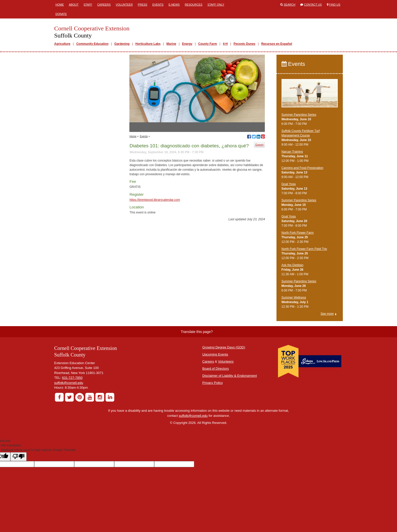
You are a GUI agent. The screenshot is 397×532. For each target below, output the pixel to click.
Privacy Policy (213, 383)
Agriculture (62, 44)
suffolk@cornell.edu (69, 383)
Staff (88, 5)
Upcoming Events (215, 354)
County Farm (208, 44)
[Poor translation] (18, 457)
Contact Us (313, 5)
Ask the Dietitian (293, 265)
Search (290, 5)
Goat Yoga (289, 184)
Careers (104, 5)
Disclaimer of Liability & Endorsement (230, 376)
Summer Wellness (294, 298)
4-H (225, 44)
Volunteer (124, 5)
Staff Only (216, 5)
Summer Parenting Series (299, 115)
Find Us (335, 5)
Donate (61, 14)
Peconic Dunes (244, 44)
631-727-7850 (72, 378)
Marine (171, 44)
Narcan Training (292, 152)
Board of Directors (216, 369)
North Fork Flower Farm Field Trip (304, 249)
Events (158, 5)
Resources (194, 5)
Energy (187, 44)
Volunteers (226, 361)
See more (327, 314)
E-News (174, 5)
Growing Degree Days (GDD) (224, 347)
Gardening (122, 44)
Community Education (92, 44)
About (74, 5)
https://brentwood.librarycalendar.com (155, 200)
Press (142, 5)
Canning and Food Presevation (302, 168)
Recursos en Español (277, 44)
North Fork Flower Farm (298, 233)
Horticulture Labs (148, 44)
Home (60, 5)
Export (260, 145)
